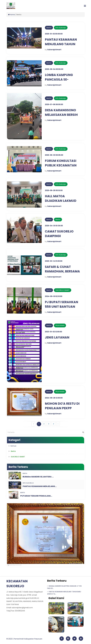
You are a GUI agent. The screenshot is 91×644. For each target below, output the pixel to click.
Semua (13, 446)
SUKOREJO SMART (63, 290)
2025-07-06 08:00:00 (54, 104)
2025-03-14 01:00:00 (54, 261)
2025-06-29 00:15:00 (54, 190)
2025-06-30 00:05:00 (54, 155)
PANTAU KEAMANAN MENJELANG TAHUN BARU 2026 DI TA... (64, 593)
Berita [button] (13, 451)
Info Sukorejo (61, 28)
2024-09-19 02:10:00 (54, 296)
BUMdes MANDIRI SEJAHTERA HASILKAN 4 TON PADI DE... (64, 587)
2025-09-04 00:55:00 (54, 69)
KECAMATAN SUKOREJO (17, 584)
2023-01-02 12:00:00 (53, 332)
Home (11, 15)
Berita (49, 28)
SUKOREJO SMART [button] (18, 457)
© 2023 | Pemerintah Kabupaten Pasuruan (24, 639)
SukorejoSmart (54, 50)
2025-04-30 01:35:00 (54, 226)
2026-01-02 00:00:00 (54, 34)
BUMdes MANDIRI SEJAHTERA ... (38, 477)
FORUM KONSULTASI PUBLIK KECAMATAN (61, 163)
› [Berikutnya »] (58, 424)
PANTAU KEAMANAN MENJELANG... (40, 486)
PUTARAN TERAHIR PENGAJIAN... (36, 496)
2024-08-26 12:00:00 (54, 398)
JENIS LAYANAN (57, 337)
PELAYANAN (60, 325)
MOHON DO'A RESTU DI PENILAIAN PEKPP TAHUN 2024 (62, 408)
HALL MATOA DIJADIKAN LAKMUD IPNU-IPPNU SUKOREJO (63, 201)
